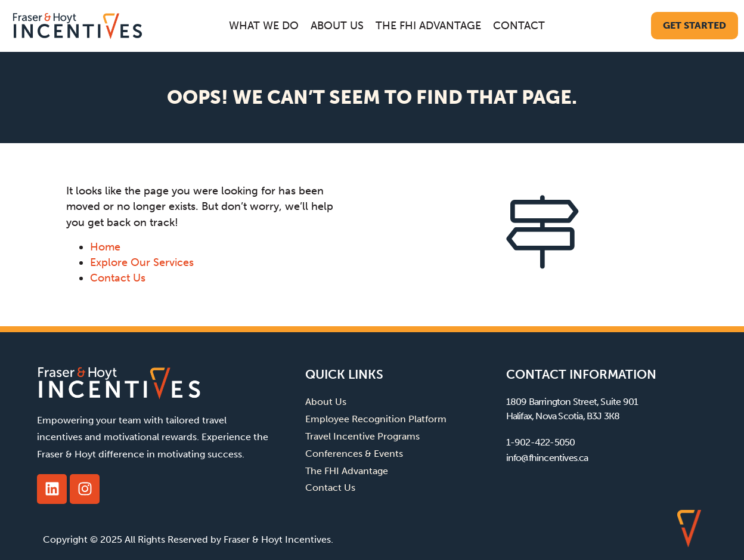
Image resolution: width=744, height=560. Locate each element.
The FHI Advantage (428, 26)
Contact (519, 26)
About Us (337, 26)
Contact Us (118, 278)
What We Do (264, 26)
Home (105, 247)
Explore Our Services (142, 262)
